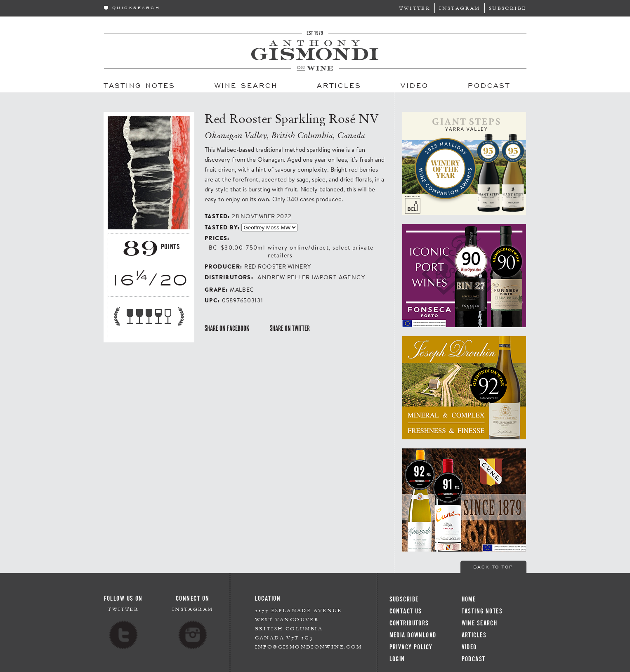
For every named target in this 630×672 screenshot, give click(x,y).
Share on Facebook (227, 328)
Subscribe (508, 8)
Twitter (415, 8)
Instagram (460, 8)
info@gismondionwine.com (309, 647)
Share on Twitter (290, 328)
